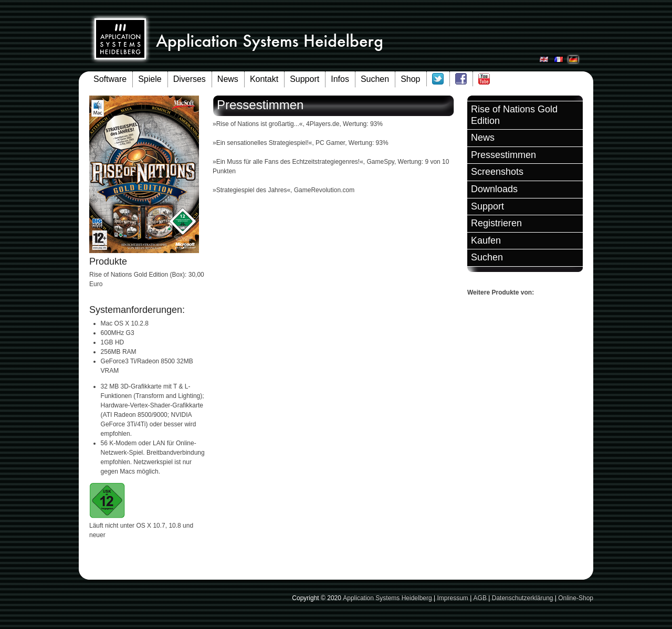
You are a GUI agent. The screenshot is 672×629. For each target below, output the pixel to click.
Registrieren (496, 223)
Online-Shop (576, 598)
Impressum (452, 598)
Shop (410, 79)
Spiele (150, 79)
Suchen (375, 79)
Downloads (494, 189)
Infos (340, 79)
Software (110, 79)
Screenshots (497, 172)
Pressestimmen (503, 155)
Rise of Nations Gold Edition (514, 115)
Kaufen (486, 240)
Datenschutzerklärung (523, 598)
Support (304, 79)
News (228, 79)
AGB (480, 598)
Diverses (190, 79)
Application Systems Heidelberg (387, 598)
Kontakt (264, 79)
